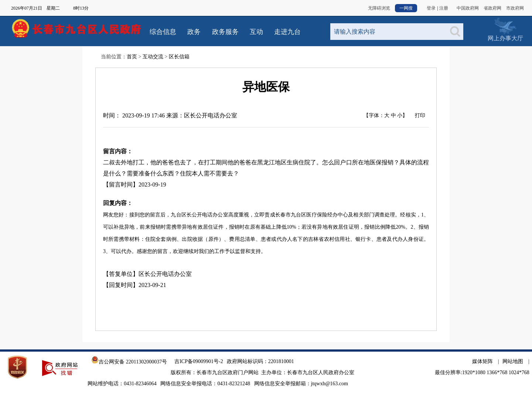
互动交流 (153, 57)
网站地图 (513, 361)
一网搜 (406, 8)
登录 (431, 8)
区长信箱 (179, 57)
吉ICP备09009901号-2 (199, 361)
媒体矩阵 (482, 361)
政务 (194, 32)
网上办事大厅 (505, 26)
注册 (444, 8)
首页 (132, 57)
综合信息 (163, 32)
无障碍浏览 (379, 8)
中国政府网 (468, 8)
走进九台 (287, 32)
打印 (420, 115)
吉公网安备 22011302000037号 (129, 362)
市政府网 (515, 8)
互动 (256, 32)
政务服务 (225, 32)
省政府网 (492, 8)
